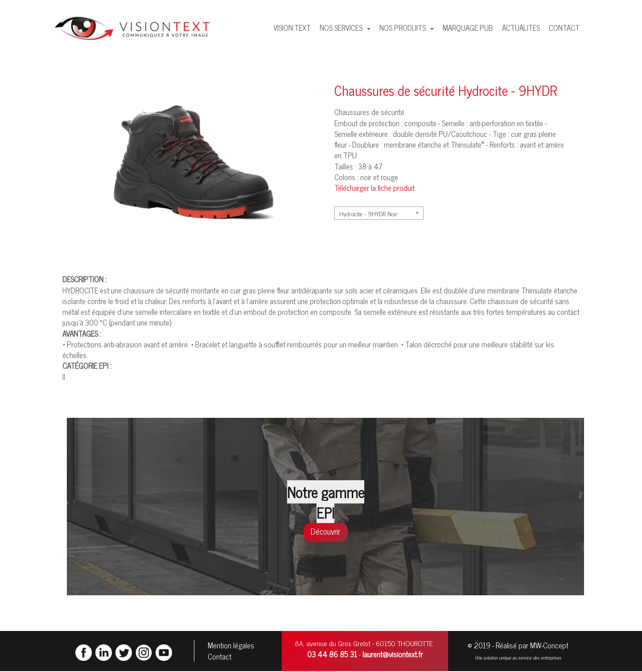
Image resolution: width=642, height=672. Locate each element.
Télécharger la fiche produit (374, 188)
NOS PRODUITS (403, 28)
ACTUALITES (521, 28)
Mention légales (231, 646)
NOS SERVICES (342, 28)
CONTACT (564, 28)
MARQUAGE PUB (468, 28)
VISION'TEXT (292, 28)
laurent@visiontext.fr (393, 655)
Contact (220, 657)
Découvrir (325, 531)
